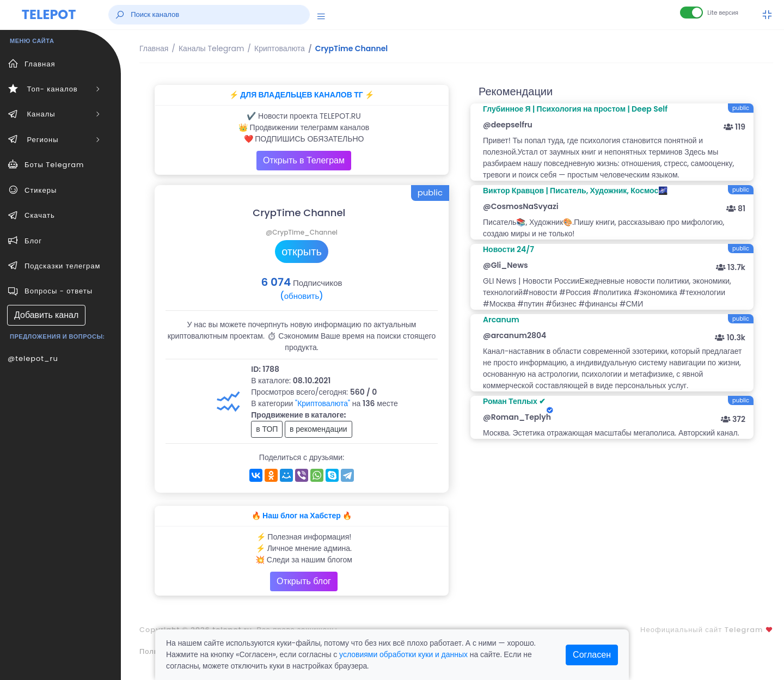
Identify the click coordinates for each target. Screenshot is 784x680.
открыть (302, 252)
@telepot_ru (33, 359)
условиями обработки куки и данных (403, 654)
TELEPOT (49, 14)
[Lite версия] (691, 13)
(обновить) (301, 296)
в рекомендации (318, 429)
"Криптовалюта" (323, 403)
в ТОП (267, 429)
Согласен (592, 655)
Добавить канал (46, 315)
